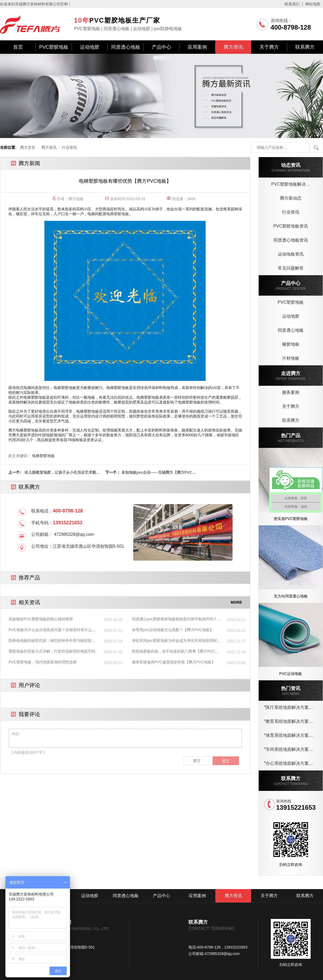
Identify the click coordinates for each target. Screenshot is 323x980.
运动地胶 (90, 47)
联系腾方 (305, 47)
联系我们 (292, 4)
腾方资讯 (233, 47)
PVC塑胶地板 (54, 47)
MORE (236, 602)
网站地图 (313, 4)
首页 (18, 47)
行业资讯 (69, 147)
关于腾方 (269, 47)
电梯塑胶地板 (118, 214)
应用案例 (197, 47)
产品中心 (161, 47)
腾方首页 (28, 147)
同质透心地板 (126, 47)
